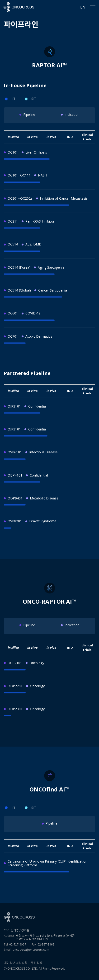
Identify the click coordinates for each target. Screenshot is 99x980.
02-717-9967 (18, 944)
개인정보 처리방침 (16, 963)
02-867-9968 (46, 944)
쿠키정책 (37, 963)
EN (83, 7)
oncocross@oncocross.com (31, 950)
